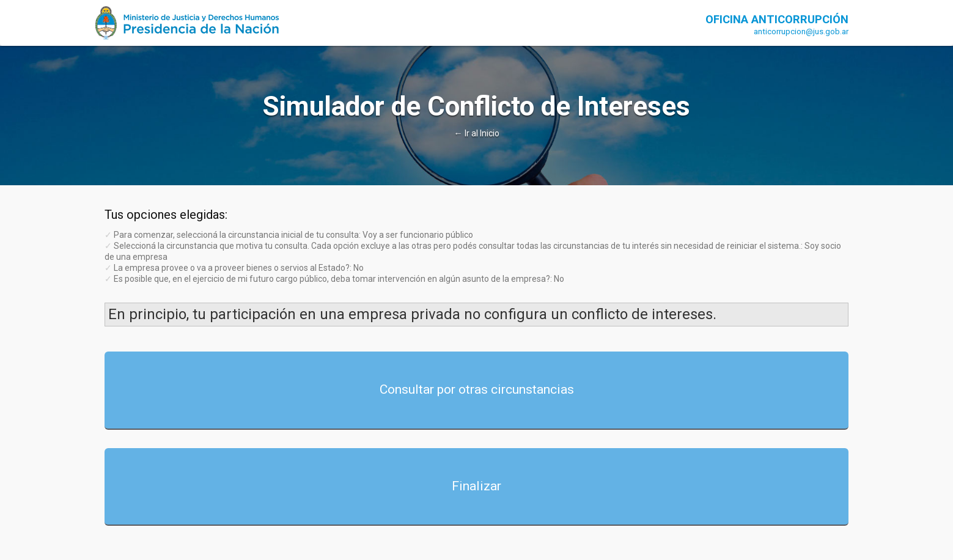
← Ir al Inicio (477, 133)
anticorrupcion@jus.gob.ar (801, 31)
